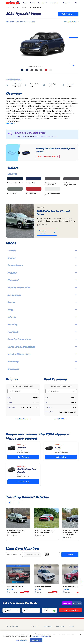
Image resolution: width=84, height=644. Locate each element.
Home (7, 8)
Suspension (42, 295)
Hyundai (15, 8)
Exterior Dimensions (42, 339)
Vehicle (42, 251)
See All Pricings (23, 419)
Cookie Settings (21, 640)
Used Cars (77, 603)
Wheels (42, 317)
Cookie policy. (46, 636)
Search (70, 555)
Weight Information (42, 288)
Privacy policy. (36, 636)
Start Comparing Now (48, 156)
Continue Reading (47, 232)
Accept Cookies (36, 640)
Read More (10, 123)
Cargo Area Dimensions (42, 347)
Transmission (42, 265)
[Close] (81, 634)
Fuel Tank (42, 332)
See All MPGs (61, 419)
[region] (42, 637)
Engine (42, 258)
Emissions (42, 369)
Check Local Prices (70, 610)
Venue (24, 8)
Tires (42, 310)
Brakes (42, 302)
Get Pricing (68, 14)
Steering (42, 325)
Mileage (42, 273)
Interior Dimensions (42, 354)
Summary (42, 361)
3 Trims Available (71, 22)
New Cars (67, 603)
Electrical (42, 280)
